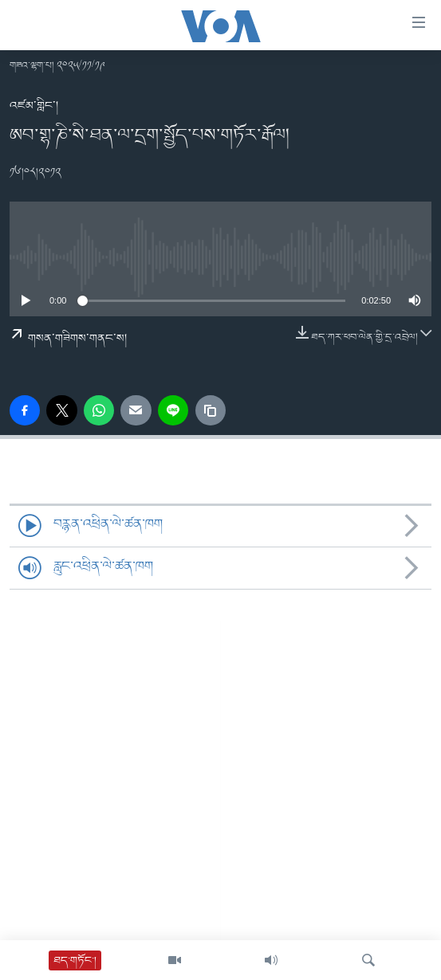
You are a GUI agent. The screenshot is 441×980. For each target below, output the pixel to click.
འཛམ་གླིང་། (34, 106)
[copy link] (211, 410)
